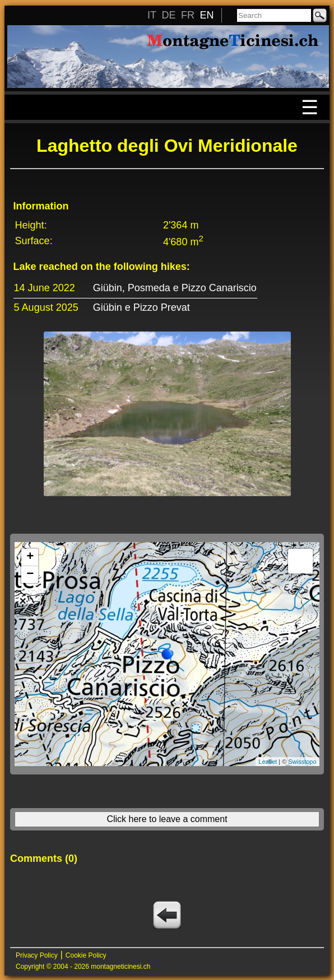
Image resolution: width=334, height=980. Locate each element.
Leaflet (268, 762)
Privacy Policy (37, 955)
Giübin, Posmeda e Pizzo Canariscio (175, 288)
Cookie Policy (86, 955)
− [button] (30, 575)
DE (168, 15)
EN (207, 15)
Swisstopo (302, 762)
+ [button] (30, 557)
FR (188, 15)
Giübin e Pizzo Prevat (142, 307)
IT (152, 15)
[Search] (274, 15)
